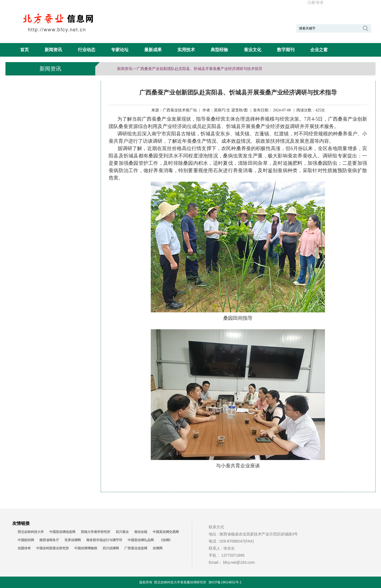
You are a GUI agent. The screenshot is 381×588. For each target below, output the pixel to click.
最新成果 (153, 50)
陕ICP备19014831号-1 (225, 582)
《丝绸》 (166, 540)
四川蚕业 (122, 532)
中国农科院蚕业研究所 (53, 548)
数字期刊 (286, 50)
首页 (24, 50)
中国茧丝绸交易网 (166, 532)
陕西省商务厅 (49, 540)
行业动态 (87, 50)
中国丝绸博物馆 (86, 548)
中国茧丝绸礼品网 (141, 540)
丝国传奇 (24, 548)
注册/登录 (315, 2)
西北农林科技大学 (31, 532)
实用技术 (186, 50)
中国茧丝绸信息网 (62, 532)
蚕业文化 (253, 50)
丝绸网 (158, 548)
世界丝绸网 (73, 540)
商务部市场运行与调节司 (104, 540)
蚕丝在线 (141, 532)
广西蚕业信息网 (136, 548)
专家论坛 (120, 50)
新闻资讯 (53, 50)
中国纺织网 (26, 540)
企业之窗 (319, 50)
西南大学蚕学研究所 (96, 532)
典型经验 (219, 50)
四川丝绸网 (111, 548)
